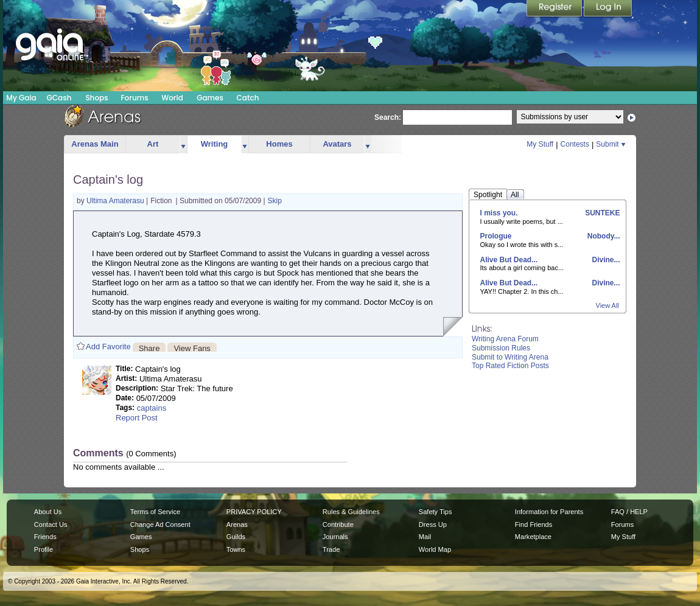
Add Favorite (108, 347)
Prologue (496, 236)
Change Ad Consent (160, 524)
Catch (248, 98)
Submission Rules (501, 348)
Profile (44, 549)
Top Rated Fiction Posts (510, 366)
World (172, 98)
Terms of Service (155, 512)
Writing (215, 144)
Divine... (605, 260)
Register (555, 9)
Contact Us (51, 524)
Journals (335, 537)
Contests (575, 144)
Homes (279, 144)
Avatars (337, 144)
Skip (275, 201)
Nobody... (602, 236)
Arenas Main (95, 144)
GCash (59, 98)
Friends (45, 537)
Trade (331, 549)
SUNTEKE (602, 213)
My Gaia (21, 98)
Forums (134, 98)
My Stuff (540, 144)
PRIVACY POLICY (254, 512)
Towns (236, 549)
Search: (388, 117)
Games (210, 98)
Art (153, 144)
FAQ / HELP (629, 512)
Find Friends (534, 524)
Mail (425, 537)
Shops (96, 98)
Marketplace (533, 537)
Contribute (338, 524)
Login (608, 9)
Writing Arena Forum (505, 339)
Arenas (237, 524)
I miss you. (499, 213)
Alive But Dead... (509, 260)
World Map (435, 549)
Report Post (137, 418)
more (183, 145)
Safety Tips (436, 512)
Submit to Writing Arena (510, 357)
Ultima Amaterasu (116, 201)
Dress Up (433, 524)
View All (607, 305)
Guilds (236, 537)
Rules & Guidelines (351, 512)
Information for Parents (549, 512)
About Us (48, 512)
